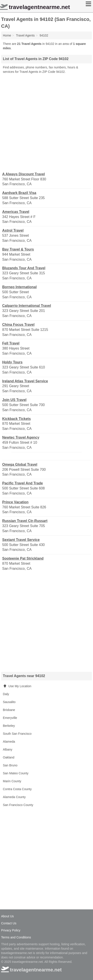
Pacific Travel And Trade (22, 483)
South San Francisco (17, 734)
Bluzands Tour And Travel (24, 268)
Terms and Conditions (16, 937)
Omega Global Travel (20, 464)
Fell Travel (11, 343)
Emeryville (10, 718)
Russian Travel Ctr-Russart (25, 521)
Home (7, 35)
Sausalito (9, 702)
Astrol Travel (13, 230)
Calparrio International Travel (27, 306)
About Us (7, 916)
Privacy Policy (11, 930)
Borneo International (19, 287)
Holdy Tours (12, 362)
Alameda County (14, 797)
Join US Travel (14, 400)
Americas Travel (16, 212)
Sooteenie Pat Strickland (23, 558)
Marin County (12, 781)
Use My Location (17, 686)
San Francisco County (18, 805)
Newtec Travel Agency (21, 437)
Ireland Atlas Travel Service (25, 381)
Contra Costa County (17, 789)
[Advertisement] (46, 123)
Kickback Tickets (17, 419)
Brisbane (9, 710)
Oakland (9, 757)
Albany (8, 749)
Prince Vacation (15, 502)
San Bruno (10, 765)
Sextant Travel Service (21, 540)
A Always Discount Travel (24, 174)
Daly (6, 694)
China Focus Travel (18, 325)
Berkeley (9, 726)
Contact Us (9, 923)
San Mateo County (16, 773)
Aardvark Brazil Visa (19, 193)
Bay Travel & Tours (18, 249)
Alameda (9, 742)
